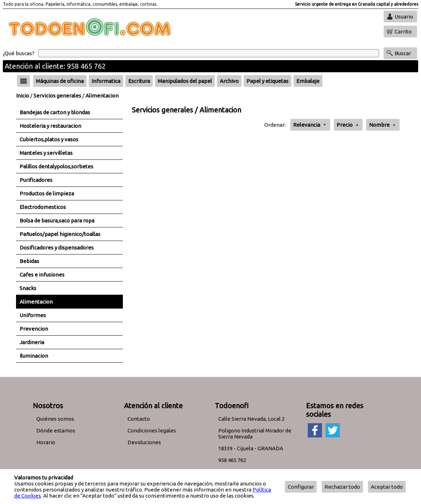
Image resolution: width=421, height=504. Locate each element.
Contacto (139, 419)
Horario (46, 442)
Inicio (23, 96)
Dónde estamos (56, 430)
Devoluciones (144, 442)
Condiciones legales (152, 430)
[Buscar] (209, 53)
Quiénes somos (55, 419)
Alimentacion (102, 96)
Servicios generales (57, 96)
